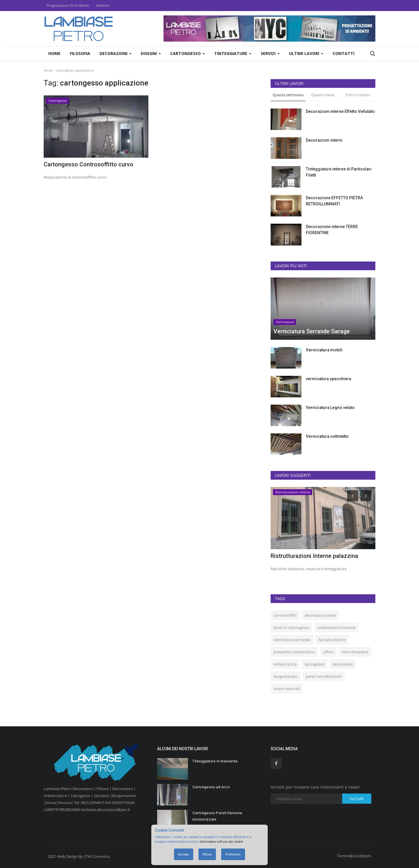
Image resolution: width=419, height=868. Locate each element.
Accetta (184, 854)
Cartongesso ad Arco (211, 787)
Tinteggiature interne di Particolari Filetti (339, 172)
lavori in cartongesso (291, 627)
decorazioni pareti (320, 615)
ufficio (328, 652)
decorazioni (343, 664)
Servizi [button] (270, 53)
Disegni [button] (151, 53)
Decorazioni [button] (116, 53)
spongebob (315, 664)
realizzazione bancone (337, 627)
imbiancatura (285, 664)
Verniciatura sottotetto (327, 436)
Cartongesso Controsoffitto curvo (88, 164)
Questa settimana (288, 95)
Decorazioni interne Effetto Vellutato (340, 111)
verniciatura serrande (292, 640)
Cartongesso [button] (188, 53)
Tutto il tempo (358, 95)
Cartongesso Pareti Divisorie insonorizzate (217, 816)
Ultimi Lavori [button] (306, 53)
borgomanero (286, 676)
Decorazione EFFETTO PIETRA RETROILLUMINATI (334, 201)
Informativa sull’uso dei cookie (222, 841)
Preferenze (233, 854)
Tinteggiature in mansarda (215, 761)
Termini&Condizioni (354, 856)
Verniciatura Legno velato (330, 408)
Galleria (102, 5)
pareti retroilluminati (324, 676)
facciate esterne (332, 640)
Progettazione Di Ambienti (68, 5)
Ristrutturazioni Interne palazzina (314, 556)
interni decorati (287, 689)
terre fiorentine (355, 652)
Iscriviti (357, 799)
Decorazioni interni (324, 140)
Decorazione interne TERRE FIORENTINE (332, 230)
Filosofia (80, 53)
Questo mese (323, 95)
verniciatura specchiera (329, 379)
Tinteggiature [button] (233, 53)
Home (54, 53)
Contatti (343, 53)
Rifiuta (207, 854)
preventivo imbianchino (294, 652)
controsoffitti (285, 615)
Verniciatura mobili (324, 350)
